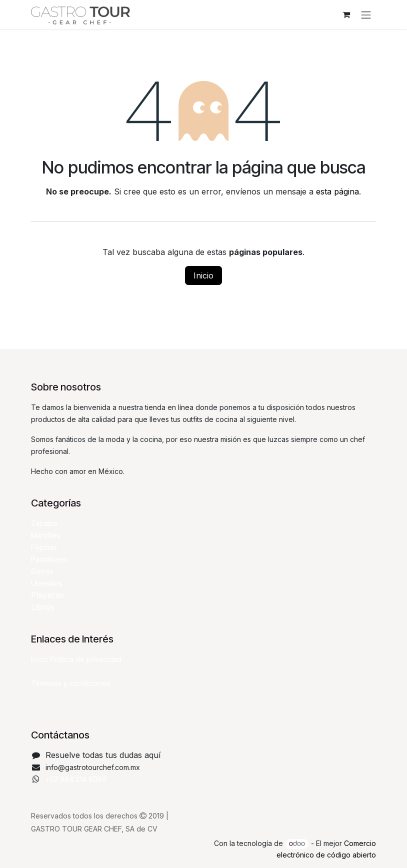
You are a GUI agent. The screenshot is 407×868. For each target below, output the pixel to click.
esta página (337, 191)
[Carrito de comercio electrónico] (346, 14)
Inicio (203, 275)
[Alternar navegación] (366, 14)
